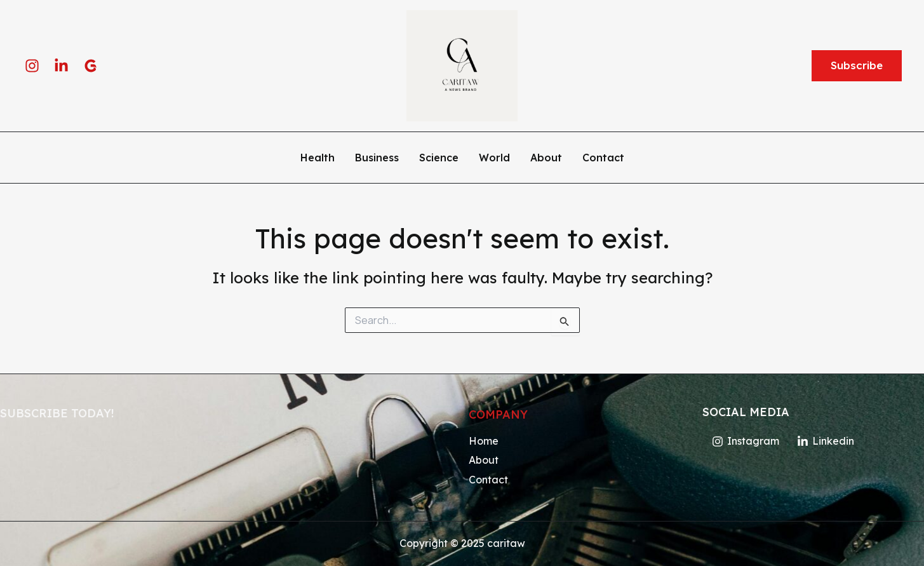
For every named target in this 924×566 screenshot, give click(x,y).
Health (318, 158)
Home (484, 441)
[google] (90, 66)
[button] (857, 66)
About (546, 158)
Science (439, 158)
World (494, 158)
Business (377, 158)
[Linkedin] (61, 66)
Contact (603, 158)
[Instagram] (32, 66)
